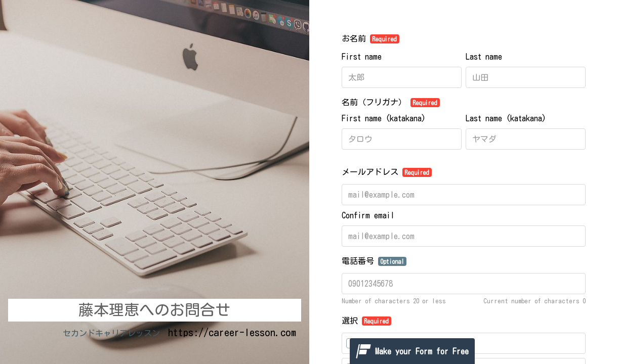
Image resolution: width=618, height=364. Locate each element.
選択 (367, 321)
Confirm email (368, 215)
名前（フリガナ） (391, 103)
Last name (484, 57)
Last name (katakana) (506, 118)
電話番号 (374, 261)
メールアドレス (387, 172)
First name (362, 57)
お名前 (371, 39)
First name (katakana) (384, 118)
